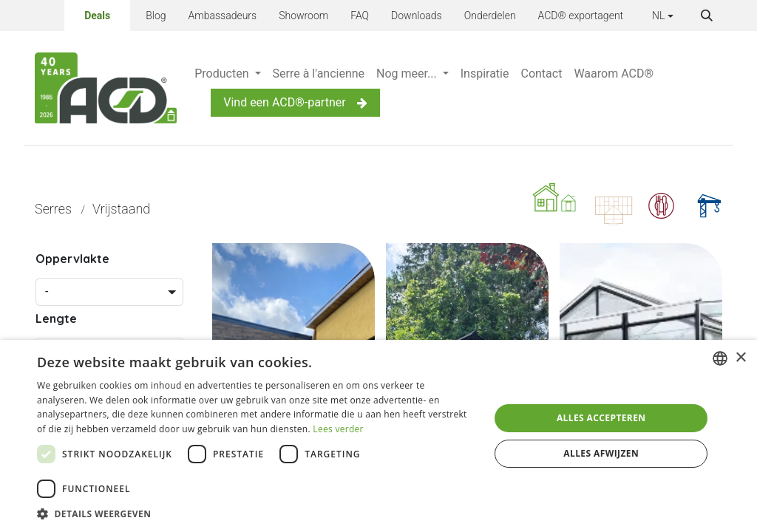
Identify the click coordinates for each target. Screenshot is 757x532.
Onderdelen (490, 16)
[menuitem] (227, 74)
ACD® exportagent (581, 16)
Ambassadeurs (223, 16)
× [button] (740, 358)
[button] (707, 16)
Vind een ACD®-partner (295, 102)
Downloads (417, 16)
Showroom (303, 16)
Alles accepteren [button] (601, 418)
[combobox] (720, 358)
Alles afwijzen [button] (601, 453)
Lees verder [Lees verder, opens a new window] (338, 429)
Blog (156, 16)
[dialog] (378, 436)
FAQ (360, 16)
